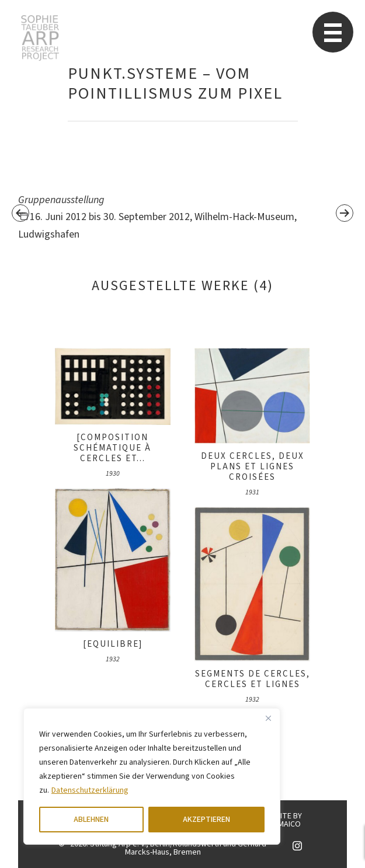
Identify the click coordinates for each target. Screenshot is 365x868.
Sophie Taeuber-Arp (40, 38)
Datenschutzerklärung (90, 790)
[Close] (268, 718)
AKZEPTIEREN (206, 820)
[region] (152, 776)
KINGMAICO (281, 824)
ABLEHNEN (91, 820)
